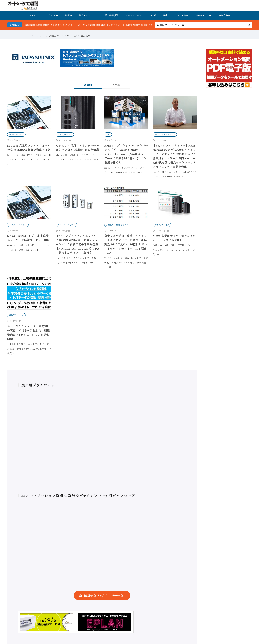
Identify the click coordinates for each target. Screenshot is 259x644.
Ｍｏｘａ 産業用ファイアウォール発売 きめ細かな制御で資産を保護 (29, 148)
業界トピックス (87, 15)
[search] (249, 25)
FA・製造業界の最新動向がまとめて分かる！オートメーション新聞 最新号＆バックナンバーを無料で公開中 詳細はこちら (96, 25)
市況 (153, 15)
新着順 (88, 85)
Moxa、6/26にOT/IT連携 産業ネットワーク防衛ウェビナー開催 (28, 238)
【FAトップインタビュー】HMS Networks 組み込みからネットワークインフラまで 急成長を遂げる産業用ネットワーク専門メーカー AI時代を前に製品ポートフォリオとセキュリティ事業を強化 (174, 156)
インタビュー (51, 15)
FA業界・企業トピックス (117, 225)
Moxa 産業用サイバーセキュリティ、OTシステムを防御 (174, 238)
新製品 (68, 15)
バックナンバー (204, 15)
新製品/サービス (16, 134)
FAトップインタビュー (165, 134)
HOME (33, 15)
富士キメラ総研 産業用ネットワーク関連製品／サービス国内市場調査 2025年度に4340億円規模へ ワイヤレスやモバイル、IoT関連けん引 (126, 244)
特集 (165, 15)
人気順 (116, 85)
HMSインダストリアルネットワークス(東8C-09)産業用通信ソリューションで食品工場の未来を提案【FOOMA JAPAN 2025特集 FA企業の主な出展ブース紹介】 (77, 244)
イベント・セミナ (135, 15)
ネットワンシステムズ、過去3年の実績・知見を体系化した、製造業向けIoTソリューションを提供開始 (28, 332)
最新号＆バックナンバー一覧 (104, 595)
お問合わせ (224, 15)
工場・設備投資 (110, 15)
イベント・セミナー (18, 225)
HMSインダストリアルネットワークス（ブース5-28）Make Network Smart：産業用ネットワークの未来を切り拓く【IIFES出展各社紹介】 (126, 154)
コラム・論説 (181, 15)
